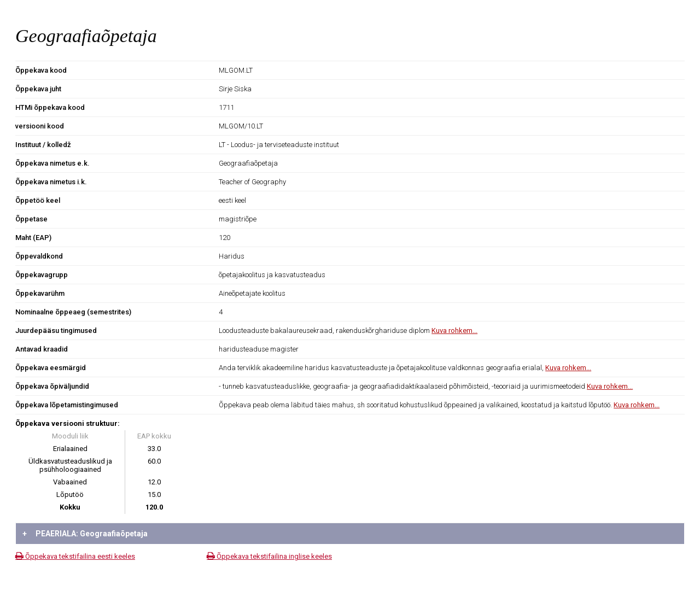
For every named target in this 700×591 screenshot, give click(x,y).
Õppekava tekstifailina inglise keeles (269, 556)
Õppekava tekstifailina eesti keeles (75, 556)
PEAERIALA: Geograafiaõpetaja (85, 534)
